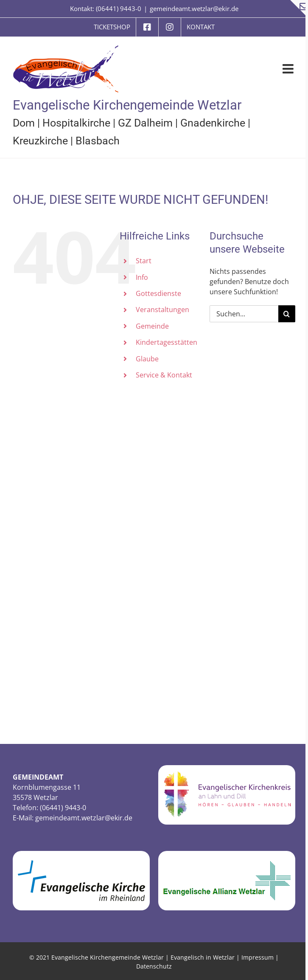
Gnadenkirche (213, 123)
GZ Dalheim (145, 123)
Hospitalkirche (76, 123)
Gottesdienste (158, 293)
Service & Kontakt (164, 375)
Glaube (147, 359)
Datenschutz (154, 966)
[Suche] (287, 314)
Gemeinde (152, 326)
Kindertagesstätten (167, 342)
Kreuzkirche (40, 141)
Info (142, 277)
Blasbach (98, 141)
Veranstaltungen (162, 310)
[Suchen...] (244, 314)
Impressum (258, 957)
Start (144, 261)
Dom (24, 123)
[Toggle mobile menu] (289, 69)
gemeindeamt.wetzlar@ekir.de (194, 8)
